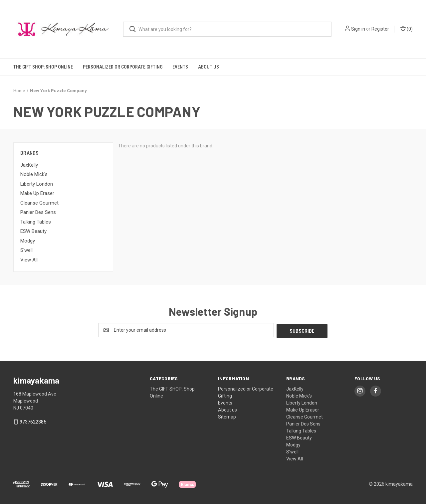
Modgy (28, 241)
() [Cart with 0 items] (407, 29)
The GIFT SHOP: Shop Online (43, 67)
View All (29, 260)
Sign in (358, 29)
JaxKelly (29, 165)
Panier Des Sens (38, 212)
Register (380, 29)
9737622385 (33, 421)
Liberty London (37, 184)
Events (180, 67)
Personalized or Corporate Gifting (123, 67)
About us (209, 67)
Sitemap (227, 416)
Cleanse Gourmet (39, 203)
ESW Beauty (33, 231)
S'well (26, 250)
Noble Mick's (34, 174)
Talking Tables (36, 222)
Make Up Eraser (37, 193)
